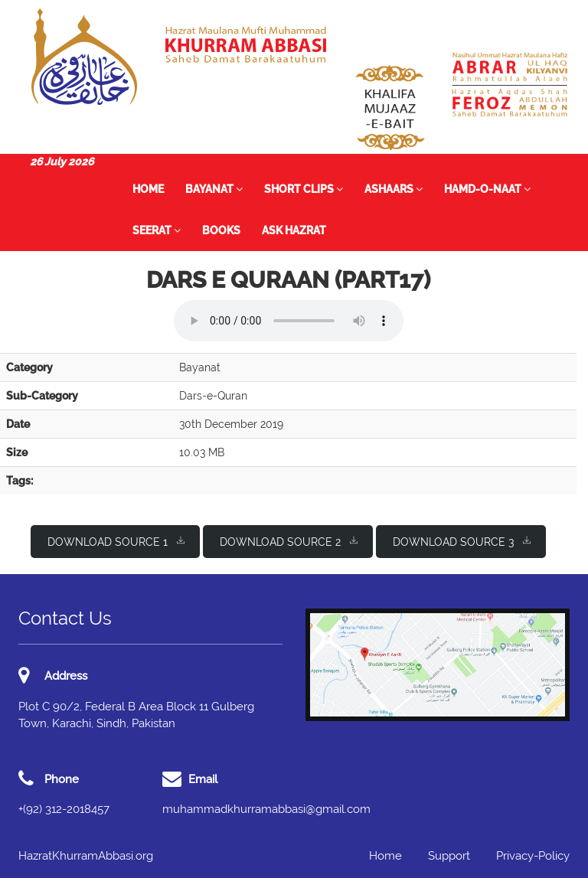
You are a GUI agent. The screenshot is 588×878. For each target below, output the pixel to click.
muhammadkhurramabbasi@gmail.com (266, 809)
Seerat (157, 230)
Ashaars (394, 189)
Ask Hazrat (294, 230)
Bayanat (214, 189)
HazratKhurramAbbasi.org (86, 856)
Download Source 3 (462, 541)
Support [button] (449, 856)
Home (148, 189)
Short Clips (304, 189)
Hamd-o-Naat (487, 189)
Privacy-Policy (533, 856)
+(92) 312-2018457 (64, 809)
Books (221, 230)
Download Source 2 (289, 541)
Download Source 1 (116, 541)
